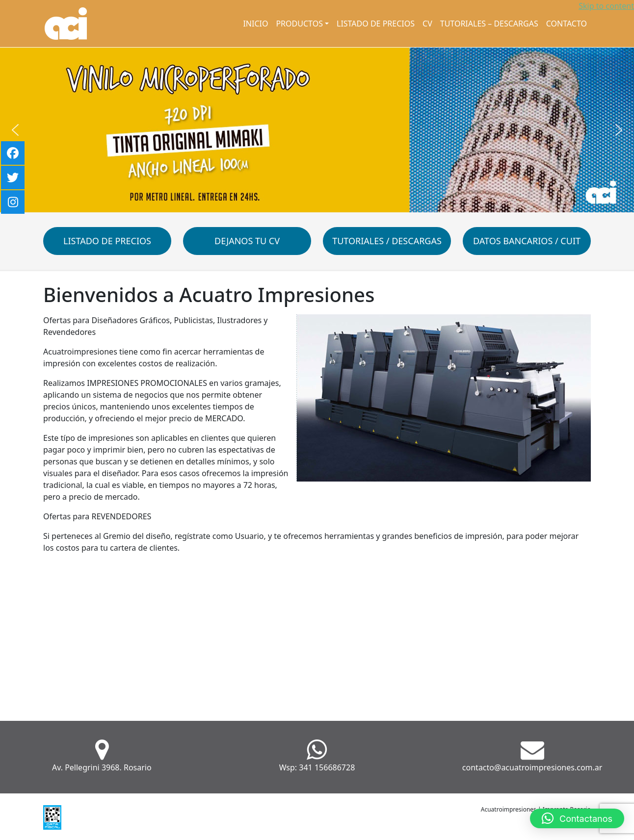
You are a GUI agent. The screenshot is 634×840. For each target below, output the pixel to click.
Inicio (255, 24)
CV (427, 24)
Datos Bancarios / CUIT (527, 241)
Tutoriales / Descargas (387, 241)
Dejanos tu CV (247, 241)
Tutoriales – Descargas (489, 24)
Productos (299, 24)
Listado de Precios (376, 24)
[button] (15, 130)
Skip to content (606, 6)
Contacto (567, 24)
